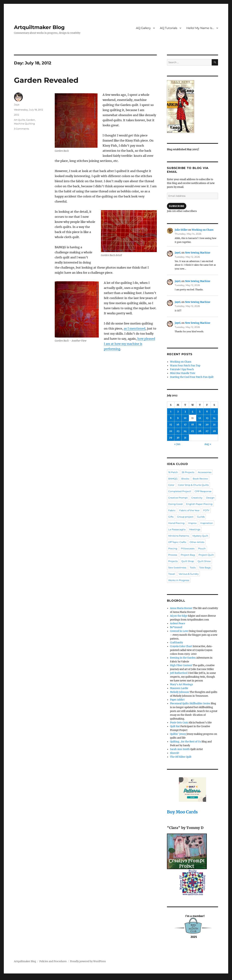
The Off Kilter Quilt (181, 757)
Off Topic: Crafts (177, 542)
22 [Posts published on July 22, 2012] (171, 431)
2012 (16, 115)
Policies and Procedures (53, 961)
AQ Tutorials (169, 28)
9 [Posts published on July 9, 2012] (178, 418)
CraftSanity (176, 643)
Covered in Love (179, 631)
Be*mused (176, 627)
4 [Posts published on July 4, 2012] (193, 412)
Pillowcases (188, 548)
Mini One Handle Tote (183, 373)
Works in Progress (179, 580)
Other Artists (197, 542)
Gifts (171, 517)
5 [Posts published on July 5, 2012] (200, 412)
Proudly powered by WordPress (88, 961)
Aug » (208, 444)
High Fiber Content (181, 665)
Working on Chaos (203, 230)
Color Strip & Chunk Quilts (193, 485)
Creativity (197, 498)
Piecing (173, 548)
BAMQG (173, 479)
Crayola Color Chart (181, 646)
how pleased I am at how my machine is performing (130, 344)
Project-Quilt (206, 555)
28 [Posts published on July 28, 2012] (214, 431)
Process (173, 555)
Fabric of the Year (189, 510)
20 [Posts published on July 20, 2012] (207, 425)
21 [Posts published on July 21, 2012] (214, 425)
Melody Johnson (180, 692)
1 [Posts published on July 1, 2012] (171, 412)
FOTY (206, 510)
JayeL (178, 253)
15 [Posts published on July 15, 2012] (171, 425)
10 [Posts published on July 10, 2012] (185, 418)
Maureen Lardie (179, 688)
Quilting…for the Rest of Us (186, 742)
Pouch (202, 548)
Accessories (205, 472)
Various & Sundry (189, 574)
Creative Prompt (178, 498)
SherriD (175, 753)
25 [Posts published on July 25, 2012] (192, 431)
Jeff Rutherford (179, 673)
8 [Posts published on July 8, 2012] (171, 418)
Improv (192, 523)
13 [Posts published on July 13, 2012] (207, 418)
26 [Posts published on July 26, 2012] (200, 431)
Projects (173, 561)
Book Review (200, 479)
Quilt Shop (188, 561)
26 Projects (188, 472)
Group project (185, 517)
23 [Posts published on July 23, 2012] (178, 431)
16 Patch (173, 472)
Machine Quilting (24, 124)
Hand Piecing (176, 523)
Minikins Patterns (179, 536)
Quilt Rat (175, 726)
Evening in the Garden (183, 658)
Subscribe (177, 206)
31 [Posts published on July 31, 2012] (185, 438)
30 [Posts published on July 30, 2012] (178, 438)
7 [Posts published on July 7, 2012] (214, 412)
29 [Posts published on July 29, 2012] (171, 438)
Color (171, 485)
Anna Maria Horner (181, 608)
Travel (172, 574)
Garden (31, 120)
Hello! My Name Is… (200, 28)
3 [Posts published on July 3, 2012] (185, 412)
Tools (193, 567)
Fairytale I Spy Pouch (182, 369)
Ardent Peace (178, 623)
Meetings (195, 529)
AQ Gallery (143, 28)
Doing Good (175, 504)
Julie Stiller (181, 230)
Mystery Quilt (200, 536)
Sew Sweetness (177, 567)
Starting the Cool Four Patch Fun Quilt (192, 377)
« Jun (177, 444)
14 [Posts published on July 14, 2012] (214, 418)
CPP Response (203, 491)
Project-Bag (188, 555)
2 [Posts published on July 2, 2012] (178, 412)
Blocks (185, 479)
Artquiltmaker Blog (39, 27)
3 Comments (21, 129)
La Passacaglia (177, 529)
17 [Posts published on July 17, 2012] (185, 425)
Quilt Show (204, 561)
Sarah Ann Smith (180, 749)
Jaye (17, 105)
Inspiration (207, 523)
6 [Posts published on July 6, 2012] (207, 412)
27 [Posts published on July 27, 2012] (207, 431)
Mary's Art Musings (182, 684)
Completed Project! (180, 491)
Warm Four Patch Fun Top (185, 366)
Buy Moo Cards (182, 812)
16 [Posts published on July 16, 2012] (178, 425)
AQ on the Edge (179, 616)
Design (210, 498)
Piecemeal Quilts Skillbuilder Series (190, 704)
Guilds (201, 517)
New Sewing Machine (198, 253)
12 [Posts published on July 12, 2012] (200, 418)
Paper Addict (177, 700)
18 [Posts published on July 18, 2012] (192, 425)
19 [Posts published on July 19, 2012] (200, 425)
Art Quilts (19, 120)
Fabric (172, 510)
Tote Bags (205, 567)
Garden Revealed (46, 80)
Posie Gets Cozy (179, 723)
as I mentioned (135, 328)
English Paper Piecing (199, 504)
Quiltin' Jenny (178, 734)
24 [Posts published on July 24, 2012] (185, 431)
